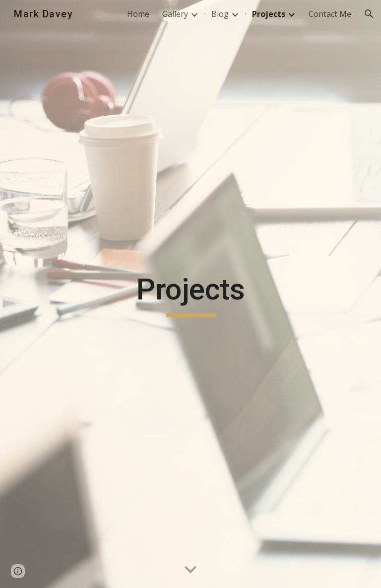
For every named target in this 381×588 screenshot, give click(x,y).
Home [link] (138, 14)
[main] (190, 294)
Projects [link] (269, 14)
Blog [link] (220, 14)
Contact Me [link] (330, 14)
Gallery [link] (175, 14)
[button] (369, 14)
